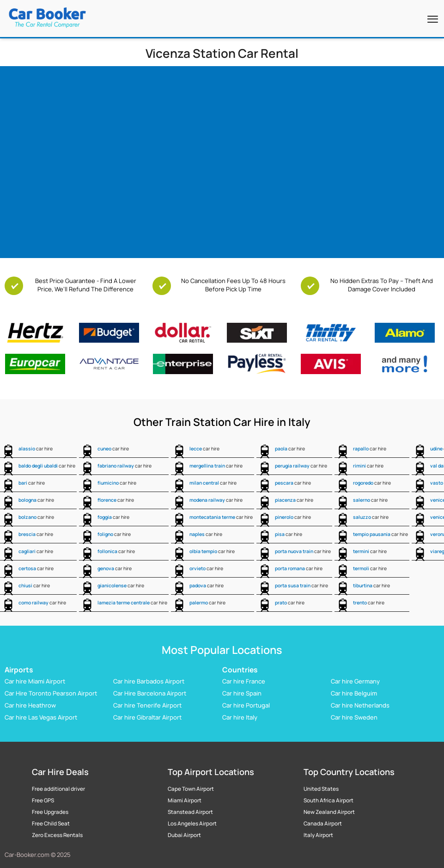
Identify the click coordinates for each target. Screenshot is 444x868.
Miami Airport (185, 800)
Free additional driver (58, 789)
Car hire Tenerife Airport (147, 705)
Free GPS (43, 800)
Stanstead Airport (190, 812)
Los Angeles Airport (192, 824)
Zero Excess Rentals (57, 835)
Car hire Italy (240, 717)
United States (321, 789)
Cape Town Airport (191, 789)
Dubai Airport (184, 835)
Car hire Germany (355, 681)
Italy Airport (318, 835)
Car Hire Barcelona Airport (150, 693)
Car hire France (244, 681)
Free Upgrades (50, 812)
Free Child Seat (51, 824)
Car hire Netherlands (360, 705)
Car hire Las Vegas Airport (41, 717)
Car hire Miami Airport (35, 681)
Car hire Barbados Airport (149, 681)
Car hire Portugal (246, 705)
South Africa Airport (328, 800)
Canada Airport (323, 824)
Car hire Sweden (354, 717)
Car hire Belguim (354, 693)
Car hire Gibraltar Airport (147, 717)
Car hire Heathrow (30, 705)
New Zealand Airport (329, 812)
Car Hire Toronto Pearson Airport (51, 693)
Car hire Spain (242, 693)
